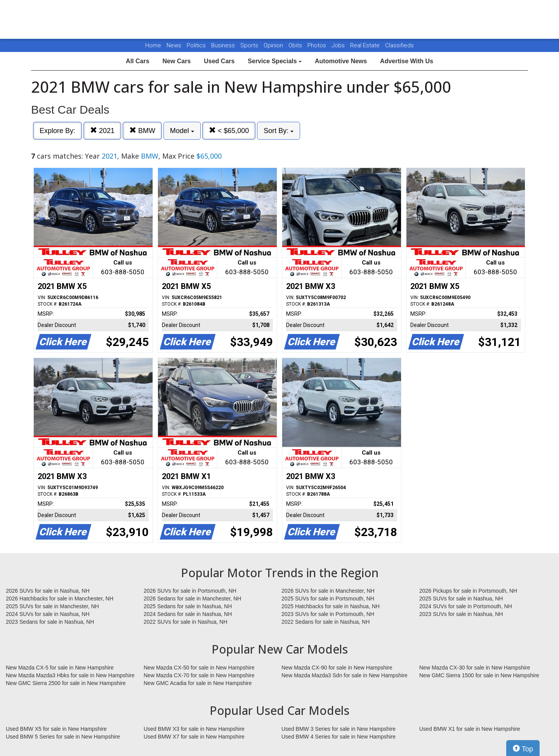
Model (182, 131)
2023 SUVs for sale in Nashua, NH (461, 614)
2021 (102, 131)
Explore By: (57, 131)
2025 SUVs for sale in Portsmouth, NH (328, 599)
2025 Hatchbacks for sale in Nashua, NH (331, 606)
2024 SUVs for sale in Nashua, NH (48, 614)
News (174, 45)
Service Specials (275, 61)
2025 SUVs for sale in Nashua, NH (461, 599)
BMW (142, 131)
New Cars (176, 61)
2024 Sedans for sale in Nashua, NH (188, 614)
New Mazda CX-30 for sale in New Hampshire (475, 668)
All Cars (137, 61)
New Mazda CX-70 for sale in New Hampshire (199, 675)
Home (153, 45)
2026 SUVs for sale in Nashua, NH (48, 591)
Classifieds (399, 45)
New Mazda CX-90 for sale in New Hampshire (337, 668)
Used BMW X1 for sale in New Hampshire (470, 729)
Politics (196, 45)
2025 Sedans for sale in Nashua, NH (188, 606)
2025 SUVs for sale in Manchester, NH (52, 606)
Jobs (339, 45)
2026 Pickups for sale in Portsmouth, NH (468, 591)
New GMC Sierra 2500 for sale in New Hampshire (66, 683)
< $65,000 (229, 131)
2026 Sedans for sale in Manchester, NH (192, 599)
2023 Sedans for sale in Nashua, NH (50, 622)
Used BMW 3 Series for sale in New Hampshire (339, 729)
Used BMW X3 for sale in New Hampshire (194, 729)
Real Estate (366, 45)
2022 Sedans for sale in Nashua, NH (326, 622)
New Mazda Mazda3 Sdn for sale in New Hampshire (344, 675)
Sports (250, 45)
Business (224, 45)
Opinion (274, 45)
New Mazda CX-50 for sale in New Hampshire (199, 668)
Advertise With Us (407, 61)
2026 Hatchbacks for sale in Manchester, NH (60, 599)
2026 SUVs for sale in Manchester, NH (328, 591)
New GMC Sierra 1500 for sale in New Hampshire (479, 675)
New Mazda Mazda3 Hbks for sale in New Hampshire (70, 675)
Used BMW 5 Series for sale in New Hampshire (63, 737)
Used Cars (219, 61)
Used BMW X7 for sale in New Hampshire (194, 737)
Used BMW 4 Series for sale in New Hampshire (339, 737)
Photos (318, 45)
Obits (296, 45)
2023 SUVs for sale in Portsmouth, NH (328, 614)
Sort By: (279, 131)
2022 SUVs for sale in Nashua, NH (186, 622)
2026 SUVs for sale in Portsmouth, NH (190, 591)
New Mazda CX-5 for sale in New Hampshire (60, 668)
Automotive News (341, 61)
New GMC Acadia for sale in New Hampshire (198, 683)
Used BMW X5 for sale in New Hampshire (56, 729)
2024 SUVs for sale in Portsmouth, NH (466, 606)
